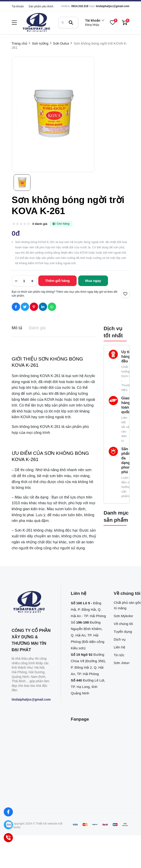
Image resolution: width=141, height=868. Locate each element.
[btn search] (71, 23)
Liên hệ (119, 647)
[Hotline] (8, 838)
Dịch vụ (120, 639)
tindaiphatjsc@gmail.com (112, 6)
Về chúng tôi (123, 624)
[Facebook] (8, 812)
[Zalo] (8, 825)
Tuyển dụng (123, 632)
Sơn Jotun (122, 663)
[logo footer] (31, 602)
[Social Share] (16, 307)
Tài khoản (18, 6)
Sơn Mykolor (123, 616)
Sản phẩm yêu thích (41, 6)
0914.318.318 (80, 6)
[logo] (36, 23)
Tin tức (119, 655)
